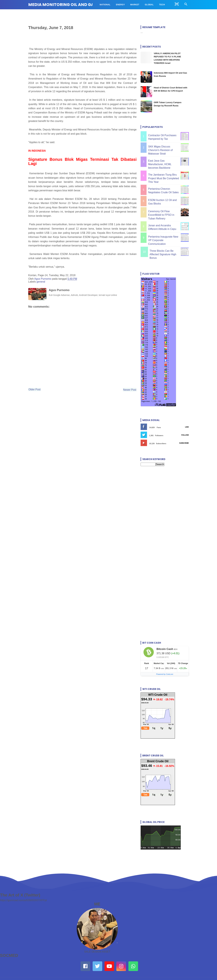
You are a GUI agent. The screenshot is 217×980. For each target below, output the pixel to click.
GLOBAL (149, 5)
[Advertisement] (165, 484)
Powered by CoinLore (165, 657)
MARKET (135, 5)
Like (187, 410)
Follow (185, 418)
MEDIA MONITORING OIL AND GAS (62, 5)
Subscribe (184, 426)
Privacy (107, 966)
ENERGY (120, 5)
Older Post (37, 392)
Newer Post (126, 392)
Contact (89, 966)
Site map (147, 966)
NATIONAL (105, 5)
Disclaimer (127, 966)
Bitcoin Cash (165, 632)
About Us (70, 966)
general (41, 283)
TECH (162, 5)
